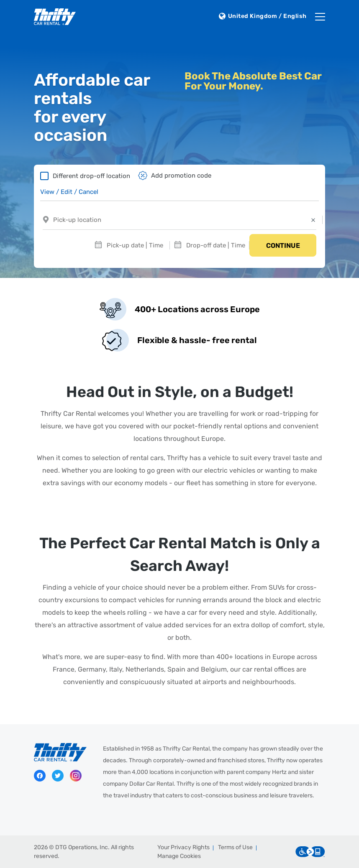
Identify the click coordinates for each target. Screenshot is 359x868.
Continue (283, 246)
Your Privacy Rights (183, 847)
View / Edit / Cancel (69, 192)
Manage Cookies (179, 856)
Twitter (58, 776)
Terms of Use (235, 847)
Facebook (40, 776)
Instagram (76, 776)
